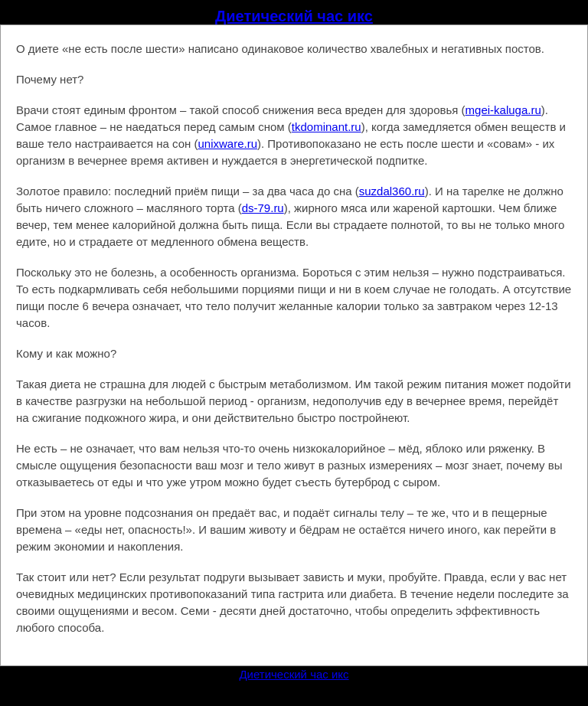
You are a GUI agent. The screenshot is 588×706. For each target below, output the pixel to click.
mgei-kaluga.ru (503, 110)
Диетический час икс (294, 16)
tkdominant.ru (327, 127)
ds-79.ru (263, 208)
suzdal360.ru (392, 191)
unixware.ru (227, 144)
